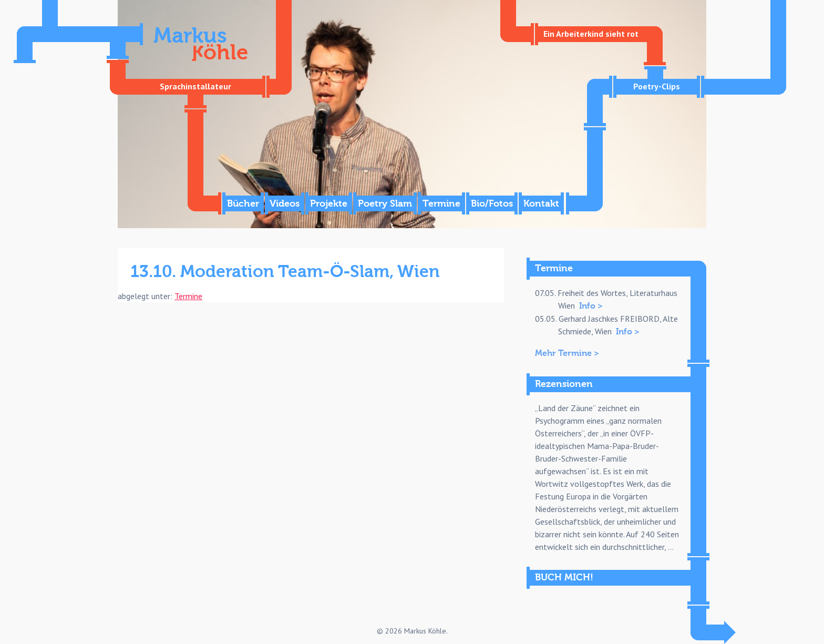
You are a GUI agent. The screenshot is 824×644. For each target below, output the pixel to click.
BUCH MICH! (564, 577)
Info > (591, 306)
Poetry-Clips (657, 86)
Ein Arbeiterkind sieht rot (591, 34)
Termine (441, 204)
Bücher (243, 204)
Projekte (329, 204)
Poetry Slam (385, 204)
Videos (285, 204)
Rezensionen (564, 384)
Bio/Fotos (492, 204)
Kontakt (541, 204)
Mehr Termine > (567, 353)
